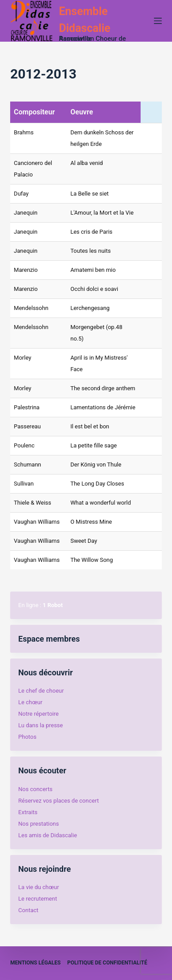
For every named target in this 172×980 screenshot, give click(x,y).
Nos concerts (35, 789)
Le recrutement (38, 899)
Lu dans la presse (40, 725)
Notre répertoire (38, 714)
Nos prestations (38, 824)
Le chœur (30, 702)
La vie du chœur (38, 887)
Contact (28, 910)
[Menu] (158, 21)
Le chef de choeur (41, 691)
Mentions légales (35, 963)
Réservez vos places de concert (58, 801)
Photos (27, 737)
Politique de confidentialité (107, 963)
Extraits (28, 812)
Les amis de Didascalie (48, 835)
